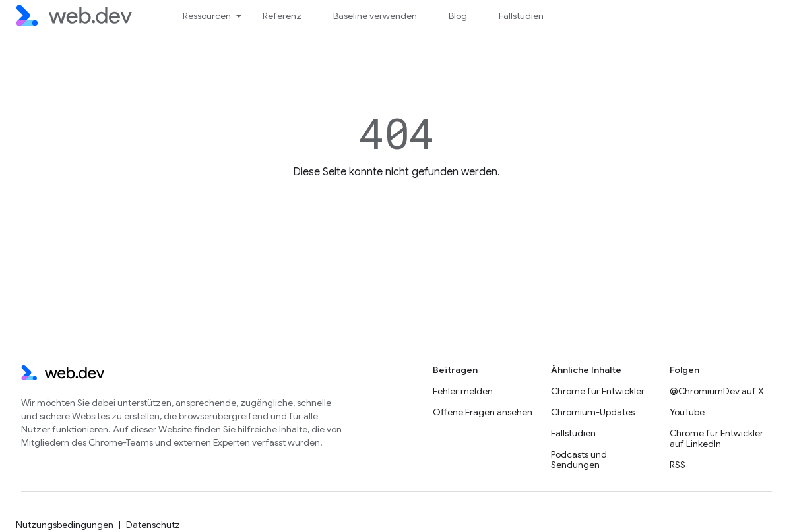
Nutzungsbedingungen (65, 525)
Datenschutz (153, 525)
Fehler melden (463, 391)
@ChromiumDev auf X (717, 391)
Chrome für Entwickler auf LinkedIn (716, 438)
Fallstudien (521, 16)
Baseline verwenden (375, 16)
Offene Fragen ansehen (483, 412)
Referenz (282, 16)
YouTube (687, 412)
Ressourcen (207, 16)
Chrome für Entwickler (598, 391)
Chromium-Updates (593, 412)
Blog (458, 16)
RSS (678, 465)
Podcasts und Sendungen (579, 459)
